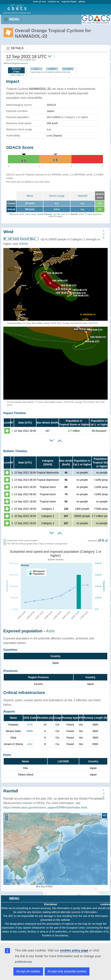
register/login (69, 1)
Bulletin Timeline (15, 451)
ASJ (30, 744)
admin (82, 1)
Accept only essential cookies (67, 971)
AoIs (50, 631)
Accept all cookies (28, 971)
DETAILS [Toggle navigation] (15, 48)
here (47, 182)
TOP (104, 234)
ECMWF (68, 69)
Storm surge (57, 196)
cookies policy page (74, 950)
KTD (30, 725)
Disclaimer (51, 904)
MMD (30, 731)
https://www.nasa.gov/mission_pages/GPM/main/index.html (45, 807)
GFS (36, 69)
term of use (39, 1)
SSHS (23, 244)
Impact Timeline (15, 413)
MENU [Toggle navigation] (11, 20)
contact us (54, 1)
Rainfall (83, 196)
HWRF (52, 69)
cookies (105, 904)
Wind (30, 196)
